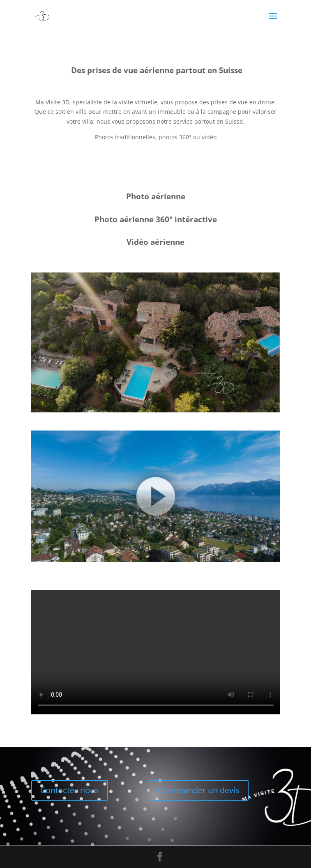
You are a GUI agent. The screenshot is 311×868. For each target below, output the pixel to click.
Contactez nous (70, 790)
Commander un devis (199, 790)
